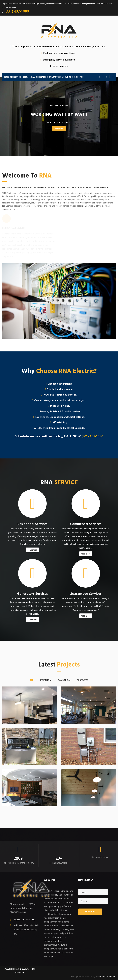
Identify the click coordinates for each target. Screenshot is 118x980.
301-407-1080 (29, 920)
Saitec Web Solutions (105, 977)
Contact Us (59, 128)
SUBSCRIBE (90, 912)
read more (32, 550)
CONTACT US (78, 77)
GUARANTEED (55, 77)
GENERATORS (42, 77)
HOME (6, 77)
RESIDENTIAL (16, 77)
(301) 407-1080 (17, 11)
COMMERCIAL (29, 77)
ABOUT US (66, 77)
